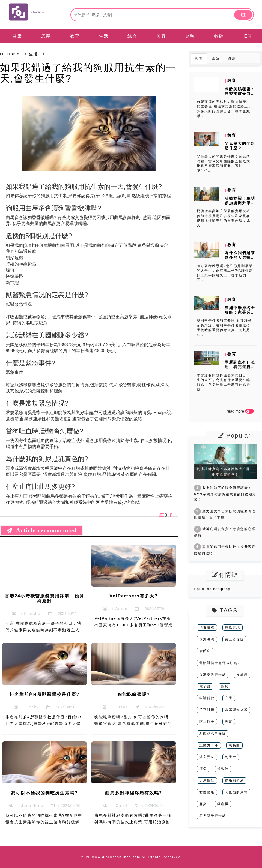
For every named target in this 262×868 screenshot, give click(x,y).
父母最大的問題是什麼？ (240, 146)
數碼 (219, 36)
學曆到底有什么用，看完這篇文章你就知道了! (240, 367)
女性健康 (207, 792)
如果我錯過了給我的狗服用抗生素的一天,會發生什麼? (88, 73)
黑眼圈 (234, 745)
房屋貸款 (207, 780)
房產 (46, 36)
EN (248, 36)
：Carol (115, 806)
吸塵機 (223, 804)
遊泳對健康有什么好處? (220, 663)
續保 (203, 769)
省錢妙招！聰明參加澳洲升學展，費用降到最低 (240, 205)
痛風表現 (233, 627)
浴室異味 (207, 757)
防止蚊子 (207, 722)
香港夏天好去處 (213, 675)
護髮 (229, 722)
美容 (161, 36)
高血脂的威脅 (236, 792)
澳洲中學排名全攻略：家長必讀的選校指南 (240, 312)
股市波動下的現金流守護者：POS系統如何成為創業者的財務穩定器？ (225, 494)
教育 (75, 36)
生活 (104, 36)
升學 (229, 698)
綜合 (132, 36)
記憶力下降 (209, 745)
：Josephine (26, 806)
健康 (17, 36)
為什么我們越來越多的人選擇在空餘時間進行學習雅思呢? (240, 260)
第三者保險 (234, 639)
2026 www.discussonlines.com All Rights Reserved (131, 857)
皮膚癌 (242, 675)
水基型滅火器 (236, 710)
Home (14, 54)
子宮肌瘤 (207, 710)
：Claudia (26, 614)
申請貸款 (207, 698)
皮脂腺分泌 (234, 780)
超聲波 (223, 769)
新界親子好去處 (213, 816)
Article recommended (42, 530)
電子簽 (205, 686)
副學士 (231, 757)
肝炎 (203, 804)
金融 (190, 36)
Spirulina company (212, 589)
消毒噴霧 (207, 627)
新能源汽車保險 (213, 733)
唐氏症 (205, 651)
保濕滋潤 (207, 639)
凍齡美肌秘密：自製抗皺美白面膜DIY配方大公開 (240, 96)
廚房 (225, 686)
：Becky (26, 707)
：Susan (115, 707)
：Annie (115, 609)
